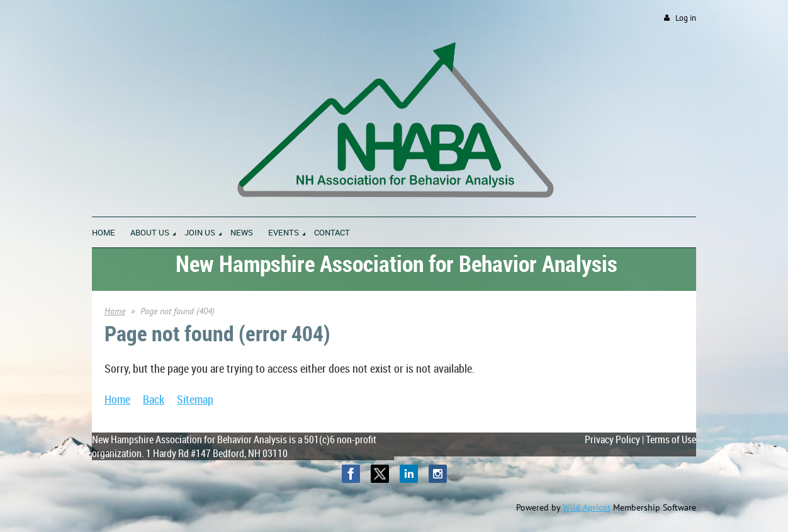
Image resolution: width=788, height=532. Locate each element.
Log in (686, 18)
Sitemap (195, 399)
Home (115, 311)
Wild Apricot (587, 507)
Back (154, 399)
